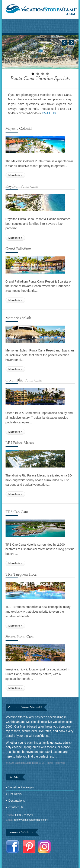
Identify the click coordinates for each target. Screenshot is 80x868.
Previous (65, 42)
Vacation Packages (21, 787)
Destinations (17, 801)
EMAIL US (49, 113)
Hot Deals (15, 794)
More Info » (15, 175)
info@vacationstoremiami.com (31, 820)
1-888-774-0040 (24, 815)
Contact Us (16, 807)
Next (71, 42)
